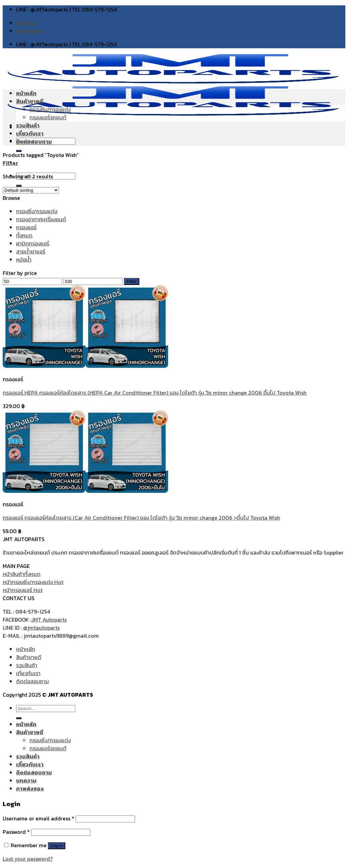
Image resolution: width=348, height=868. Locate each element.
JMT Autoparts (49, 620)
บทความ (26, 23)
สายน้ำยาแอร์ (31, 251)
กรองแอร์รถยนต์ (48, 117)
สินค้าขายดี (30, 101)
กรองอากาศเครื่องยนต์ (41, 219)
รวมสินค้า (28, 125)
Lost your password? (28, 859)
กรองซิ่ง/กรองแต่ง (50, 109)
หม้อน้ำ (24, 259)
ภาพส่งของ (30, 31)
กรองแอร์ (26, 227)
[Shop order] (31, 190)
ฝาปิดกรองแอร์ (33, 243)
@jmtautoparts (41, 628)
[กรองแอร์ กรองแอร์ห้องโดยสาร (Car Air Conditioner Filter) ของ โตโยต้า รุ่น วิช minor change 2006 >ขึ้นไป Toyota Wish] (85, 491)
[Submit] (19, 718)
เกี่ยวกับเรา (30, 133)
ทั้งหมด (24, 235)
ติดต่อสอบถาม (34, 141)
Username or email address (39, 818)
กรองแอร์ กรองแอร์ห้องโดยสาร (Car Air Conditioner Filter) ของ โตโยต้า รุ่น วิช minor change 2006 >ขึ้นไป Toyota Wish (141, 518)
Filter (132, 281)
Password (16, 832)
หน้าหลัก (26, 93)
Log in (57, 846)
